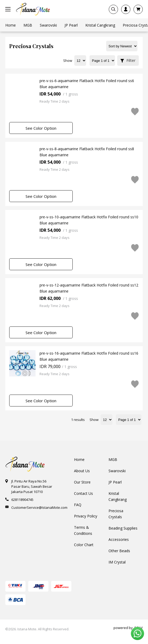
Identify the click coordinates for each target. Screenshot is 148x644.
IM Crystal (117, 562)
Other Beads (119, 551)
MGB (113, 459)
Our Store (82, 482)
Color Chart (84, 545)
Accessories (119, 539)
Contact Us (83, 493)
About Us (82, 471)
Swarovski (117, 471)
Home (79, 459)
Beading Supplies (123, 528)
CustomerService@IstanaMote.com (39, 507)
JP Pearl (115, 482)
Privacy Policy (86, 516)
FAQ (78, 505)
